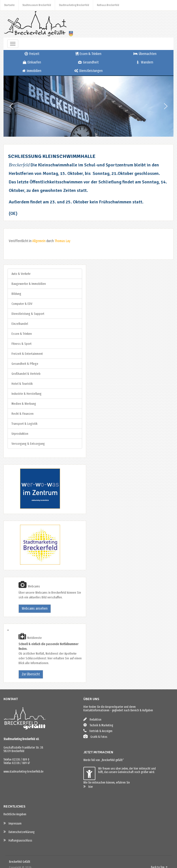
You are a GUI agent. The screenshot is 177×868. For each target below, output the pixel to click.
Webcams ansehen (35, 609)
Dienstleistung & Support (28, 314)
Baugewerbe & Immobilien (29, 284)
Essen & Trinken (88, 54)
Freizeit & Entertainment (27, 354)
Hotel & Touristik (22, 384)
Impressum (13, 823)
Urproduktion (20, 434)
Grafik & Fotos (95, 736)
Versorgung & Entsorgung (28, 444)
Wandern (145, 62)
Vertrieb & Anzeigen (98, 731)
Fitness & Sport (22, 344)
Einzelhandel (20, 324)
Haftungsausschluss (18, 840)
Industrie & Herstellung (27, 394)
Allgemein (39, 241)
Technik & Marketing (98, 725)
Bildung (16, 294)
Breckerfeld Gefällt (20, 862)
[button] (11, 106)
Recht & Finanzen (23, 414)
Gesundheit (88, 62)
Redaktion (92, 719)
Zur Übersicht (31, 674)
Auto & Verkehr (21, 274)
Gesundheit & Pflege (25, 364)
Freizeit (32, 54)
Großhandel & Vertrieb (26, 374)
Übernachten (145, 54)
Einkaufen (32, 62)
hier (88, 786)
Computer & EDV (22, 304)
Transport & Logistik (24, 424)
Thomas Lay (62, 241)
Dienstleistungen (88, 71)
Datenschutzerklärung (19, 832)
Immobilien (32, 71)
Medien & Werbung (24, 404)
